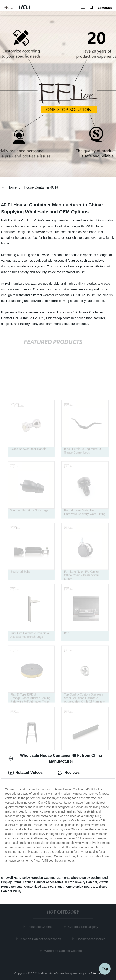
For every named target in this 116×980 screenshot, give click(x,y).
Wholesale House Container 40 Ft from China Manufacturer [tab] (55, 758)
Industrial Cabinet (41, 927)
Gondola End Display (84, 927)
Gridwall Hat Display (15, 878)
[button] (83, 8)
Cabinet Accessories (91, 939)
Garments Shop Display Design (79, 878)
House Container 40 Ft (41, 187)
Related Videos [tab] (26, 773)
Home (12, 187)
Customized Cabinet (39, 887)
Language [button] (105, 8)
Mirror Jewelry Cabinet (81, 882)
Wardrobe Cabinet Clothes (63, 951)
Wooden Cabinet (43, 878)
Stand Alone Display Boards (74, 887)
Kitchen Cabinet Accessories (43, 882)
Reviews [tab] (69, 773)
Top (105, 969)
